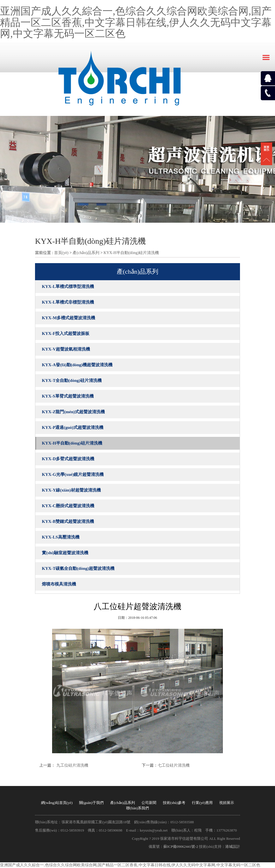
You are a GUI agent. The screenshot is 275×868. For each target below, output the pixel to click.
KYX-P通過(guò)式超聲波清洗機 (73, 427)
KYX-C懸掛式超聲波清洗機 (68, 506)
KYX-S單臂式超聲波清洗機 (68, 396)
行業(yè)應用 (202, 803)
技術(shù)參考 (174, 803)
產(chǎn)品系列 (86, 253)
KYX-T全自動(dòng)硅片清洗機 (72, 380)
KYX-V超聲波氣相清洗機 (66, 349)
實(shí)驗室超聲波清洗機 (65, 553)
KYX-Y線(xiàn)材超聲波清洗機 (71, 490)
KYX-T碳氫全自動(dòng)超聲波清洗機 (78, 568)
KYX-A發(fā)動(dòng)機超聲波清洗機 (77, 365)
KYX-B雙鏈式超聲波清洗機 (68, 521)
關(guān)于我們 (91, 803)
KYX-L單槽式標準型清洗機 (68, 286)
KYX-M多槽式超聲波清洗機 (69, 318)
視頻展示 (227, 803)
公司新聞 (149, 803)
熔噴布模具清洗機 (59, 584)
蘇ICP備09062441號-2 (181, 846)
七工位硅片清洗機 (174, 765)
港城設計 (233, 846)
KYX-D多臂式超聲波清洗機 (68, 459)
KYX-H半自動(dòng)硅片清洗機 (131, 253)
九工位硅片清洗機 (72, 765)
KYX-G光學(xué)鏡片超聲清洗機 (73, 474)
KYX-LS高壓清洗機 (61, 537)
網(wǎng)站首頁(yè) (57, 803)
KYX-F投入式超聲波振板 (66, 333)
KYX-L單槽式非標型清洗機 (68, 302)
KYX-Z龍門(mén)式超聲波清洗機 (73, 412)
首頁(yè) (61, 253)
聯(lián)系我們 (137, 808)
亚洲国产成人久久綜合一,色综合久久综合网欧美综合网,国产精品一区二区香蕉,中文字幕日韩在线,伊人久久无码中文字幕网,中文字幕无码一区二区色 (136, 22)
